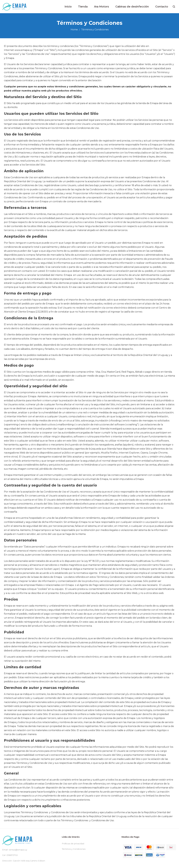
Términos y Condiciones (74, 849)
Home (74, 30)
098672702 (12, 855)
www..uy (23, 50)
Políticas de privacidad (73, 844)
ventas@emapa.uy (18, 850)
